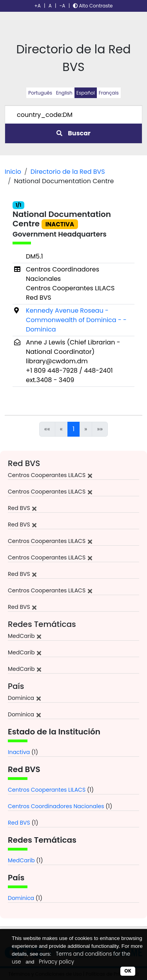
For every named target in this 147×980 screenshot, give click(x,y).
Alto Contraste (93, 6)
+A (38, 6)
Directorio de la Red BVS (68, 172)
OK (128, 971)
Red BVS (19, 823)
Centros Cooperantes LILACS (47, 790)
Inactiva (19, 752)
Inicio (13, 172)
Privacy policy (56, 962)
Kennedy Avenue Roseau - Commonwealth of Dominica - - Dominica (76, 320)
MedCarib (21, 860)
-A (63, 6)
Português (40, 93)
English (64, 93)
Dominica (21, 898)
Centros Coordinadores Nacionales (56, 806)
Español (86, 93)
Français (109, 93)
